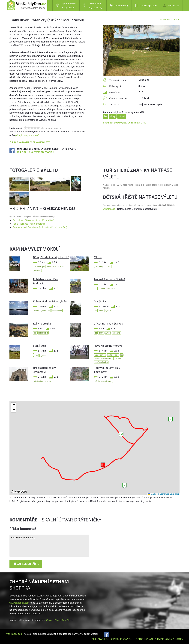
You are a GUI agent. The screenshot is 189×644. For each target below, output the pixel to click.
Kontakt (149, 639)
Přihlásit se (171, 5)
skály (113, 116)
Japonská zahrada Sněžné (109, 279)
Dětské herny (119, 6)
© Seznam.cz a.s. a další (168, 494)
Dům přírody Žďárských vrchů (51, 257)
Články (139, 639)
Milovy (98, 257)
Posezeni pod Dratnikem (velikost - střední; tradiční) (40, 227)
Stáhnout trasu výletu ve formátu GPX (124, 123)
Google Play (53, 620)
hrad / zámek (100, 355)
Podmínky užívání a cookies (169, 639)
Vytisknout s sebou (170, 19)
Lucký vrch (40, 346)
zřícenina (116, 333)
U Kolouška (109, 209)
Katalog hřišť (118, 639)
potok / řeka (57, 311)
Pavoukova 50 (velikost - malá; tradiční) (33, 220)
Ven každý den (14, 634)
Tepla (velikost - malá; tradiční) (29, 224)
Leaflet (152, 494)
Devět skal (100, 301)
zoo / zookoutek (101, 362)
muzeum (37, 270)
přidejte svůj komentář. (27, 135)
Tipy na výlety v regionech (66, 6)
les (106, 116)
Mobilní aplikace (146, 6)
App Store (67, 620)
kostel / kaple (39, 267)
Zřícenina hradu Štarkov (108, 323)
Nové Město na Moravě (108, 346)
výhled (122, 116)
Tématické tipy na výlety (92, 6)
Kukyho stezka (42, 323)
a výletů (130, 639)
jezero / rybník (100, 267)
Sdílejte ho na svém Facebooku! (35, 152)
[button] (121, 435)
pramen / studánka (107, 289)
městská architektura (55, 267)
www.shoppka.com (19, 603)
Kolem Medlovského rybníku (50, 301)
